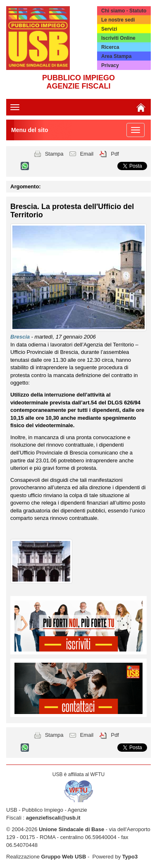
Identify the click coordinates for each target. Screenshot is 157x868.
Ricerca (110, 47)
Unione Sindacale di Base (71, 829)
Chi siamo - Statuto (124, 11)
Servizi (109, 29)
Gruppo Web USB (64, 857)
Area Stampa (116, 56)
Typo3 (130, 857)
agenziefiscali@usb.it (53, 818)
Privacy (110, 65)
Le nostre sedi (118, 20)
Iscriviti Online (118, 38)
